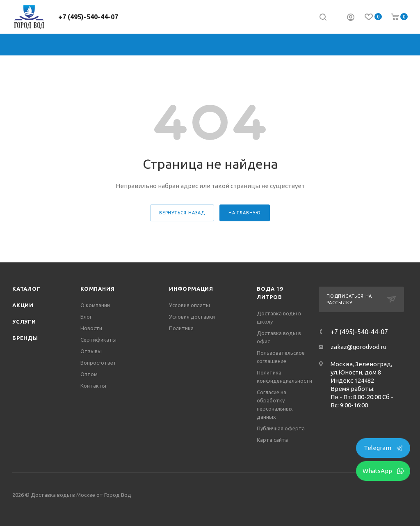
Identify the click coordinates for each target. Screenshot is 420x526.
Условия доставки (192, 317)
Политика (181, 328)
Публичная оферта (281, 428)
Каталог (26, 289)
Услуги (24, 322)
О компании (95, 305)
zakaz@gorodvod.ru (358, 347)
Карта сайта (272, 440)
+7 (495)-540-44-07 (88, 17)
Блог (86, 317)
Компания (97, 289)
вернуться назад (182, 213)
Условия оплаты (189, 305)
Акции (23, 305)
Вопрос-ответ (98, 363)
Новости (91, 328)
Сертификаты (98, 340)
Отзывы (91, 351)
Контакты (93, 386)
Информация (191, 289)
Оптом (89, 374)
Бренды (25, 338)
